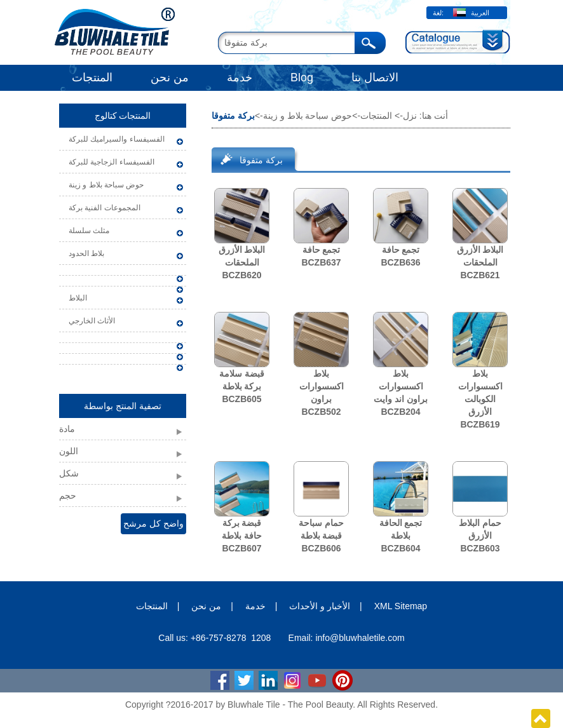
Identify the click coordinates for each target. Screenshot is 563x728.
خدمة (240, 78)
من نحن (170, 78)
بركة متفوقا (261, 160)
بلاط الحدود (86, 253)
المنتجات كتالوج (123, 116)
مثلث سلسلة (89, 231)
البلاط (78, 298)
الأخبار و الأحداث (320, 606)
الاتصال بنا (375, 78)
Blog (302, 78)
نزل (410, 116)
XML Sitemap (401, 606)
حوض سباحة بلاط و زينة (106, 185)
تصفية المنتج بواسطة (123, 406)
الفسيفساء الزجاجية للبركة (112, 162)
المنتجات (92, 78)
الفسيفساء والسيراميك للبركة (117, 139)
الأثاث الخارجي (92, 321)
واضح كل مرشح (153, 523)
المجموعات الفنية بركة (105, 208)
